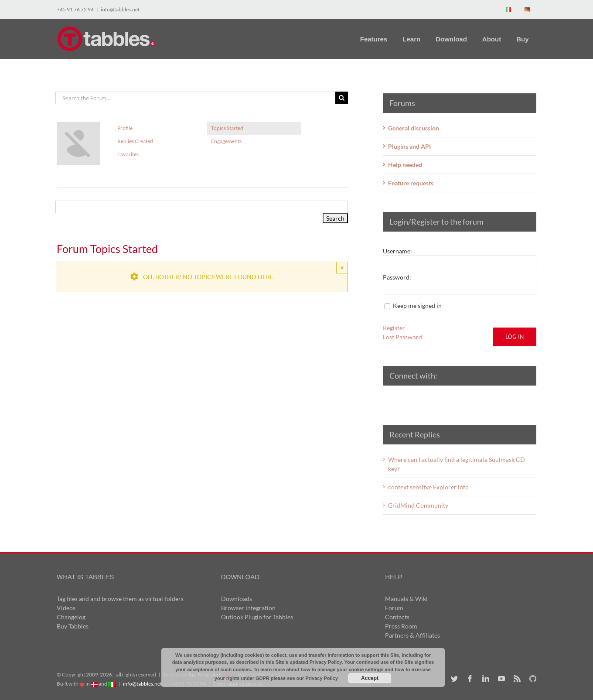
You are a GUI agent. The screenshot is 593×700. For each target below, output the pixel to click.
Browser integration (248, 608)
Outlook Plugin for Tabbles (257, 617)
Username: (397, 251)
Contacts (397, 617)
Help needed (405, 165)
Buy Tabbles (73, 626)
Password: (397, 277)
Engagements (226, 141)
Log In (515, 337)
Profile (125, 128)
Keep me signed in (417, 306)
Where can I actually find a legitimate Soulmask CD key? (457, 464)
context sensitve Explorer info (428, 487)
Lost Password (402, 337)
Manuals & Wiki (406, 599)
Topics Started (227, 128)
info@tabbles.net (120, 9)
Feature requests (411, 183)
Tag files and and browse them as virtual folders (120, 599)
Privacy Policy (322, 678)
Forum (394, 608)
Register (394, 328)
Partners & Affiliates (412, 635)
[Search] (342, 98)
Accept (370, 678)
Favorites (128, 154)
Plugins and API (409, 146)
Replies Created (135, 141)
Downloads (237, 599)
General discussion (414, 128)
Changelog (71, 617)
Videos (66, 608)
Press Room (401, 626)
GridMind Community (418, 505)
